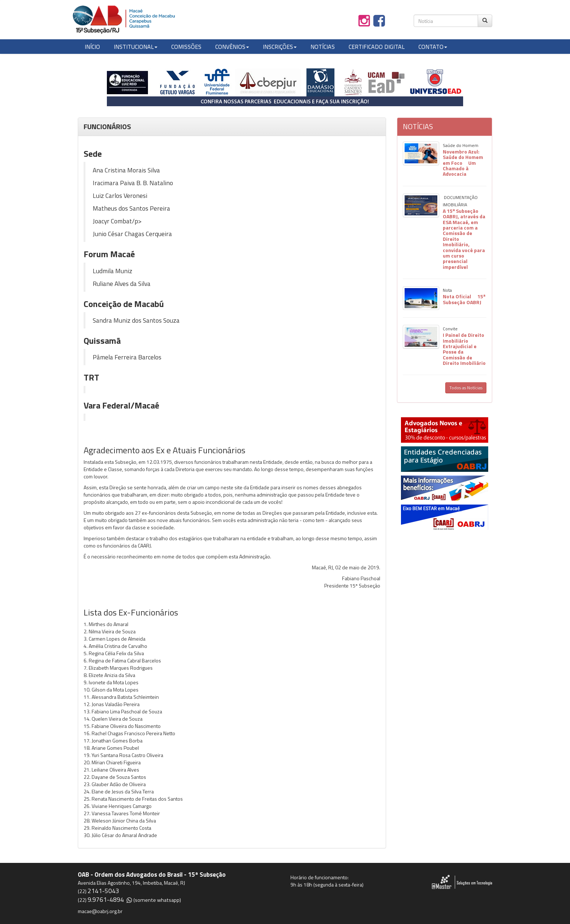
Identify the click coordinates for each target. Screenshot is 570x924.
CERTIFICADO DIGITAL (377, 47)
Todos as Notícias (466, 388)
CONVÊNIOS (232, 47)
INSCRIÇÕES (280, 47)
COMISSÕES (186, 47)
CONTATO (433, 47)
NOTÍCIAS (323, 47)
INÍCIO (92, 47)
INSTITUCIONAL (136, 47)
